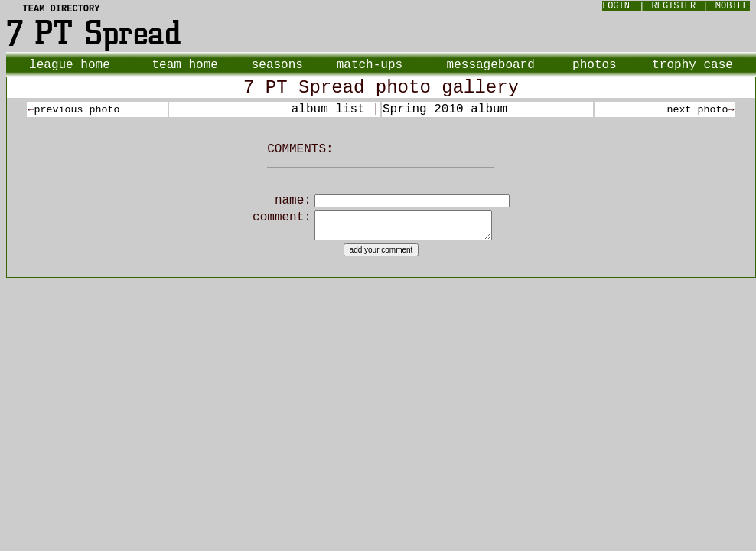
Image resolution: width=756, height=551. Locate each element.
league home (70, 65)
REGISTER (674, 6)
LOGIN (616, 6)
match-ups (370, 65)
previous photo (77, 110)
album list (328, 109)
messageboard (491, 65)
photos (595, 65)
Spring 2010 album (445, 109)
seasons (277, 65)
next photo (698, 110)
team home (184, 65)
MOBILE (732, 6)
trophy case (692, 65)
